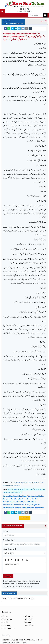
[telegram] (19, 28)
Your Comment (9, 549)
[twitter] (12, 28)
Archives (29, 619)
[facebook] (5, 28)
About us (29, 616)
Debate (28, 622)
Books (5, 622)
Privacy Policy (9, 628)
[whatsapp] (9, 28)
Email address (9, 540)
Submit (8, 576)
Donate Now (25, 518)
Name (6, 531)
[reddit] (23, 28)
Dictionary (7, 625)
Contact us (7, 619)
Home (5, 616)
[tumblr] (30, 28)
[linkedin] (16, 28)
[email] (27, 28)
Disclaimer (30, 625)
